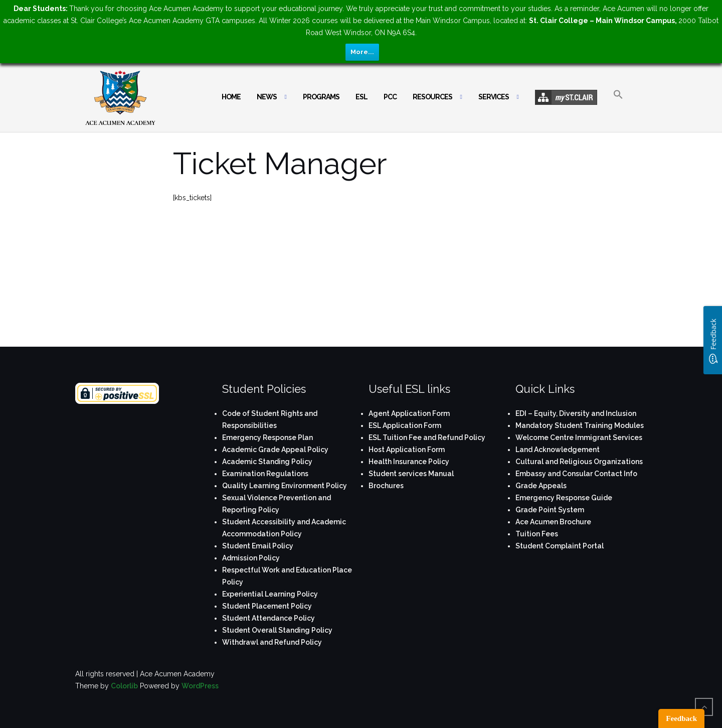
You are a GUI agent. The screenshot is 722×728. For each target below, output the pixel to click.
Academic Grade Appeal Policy (275, 450)
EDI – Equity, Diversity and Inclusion (576, 413)
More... (362, 52)
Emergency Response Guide (564, 498)
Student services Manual (411, 474)
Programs (321, 97)
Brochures (386, 486)
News (267, 97)
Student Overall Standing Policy (277, 630)
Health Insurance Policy (409, 462)
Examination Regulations (265, 474)
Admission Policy (251, 558)
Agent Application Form (409, 413)
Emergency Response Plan (267, 438)
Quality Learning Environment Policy (285, 486)
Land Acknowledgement (558, 450)
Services (494, 97)
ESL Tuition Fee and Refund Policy (427, 438)
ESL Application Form (405, 425)
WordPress (200, 686)
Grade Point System (550, 510)
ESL (362, 97)
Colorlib (124, 686)
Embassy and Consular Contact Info (576, 474)
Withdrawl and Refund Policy (272, 642)
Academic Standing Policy (267, 462)
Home (231, 97)
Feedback (681, 718)
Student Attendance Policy (268, 618)
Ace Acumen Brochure (553, 522)
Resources (432, 97)
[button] (618, 103)
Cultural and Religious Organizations (579, 462)
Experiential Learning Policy (270, 594)
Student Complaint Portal (560, 546)
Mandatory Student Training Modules (580, 425)
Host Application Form (407, 450)
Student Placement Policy (267, 606)
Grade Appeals (541, 486)
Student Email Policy (258, 546)
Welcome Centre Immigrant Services (579, 438)
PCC (390, 97)
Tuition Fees (537, 534)
